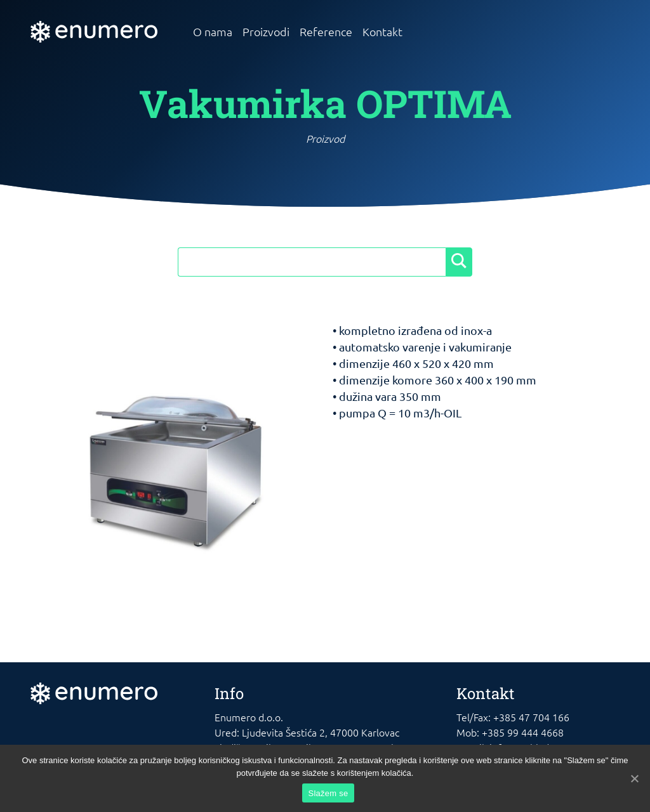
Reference (326, 31)
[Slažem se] (634, 778)
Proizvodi (266, 31)
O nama (213, 31)
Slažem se (328, 793)
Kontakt (382, 31)
